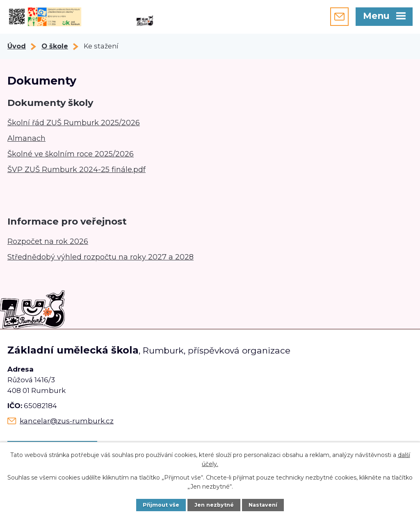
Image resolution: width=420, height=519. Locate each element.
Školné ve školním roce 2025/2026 (71, 154)
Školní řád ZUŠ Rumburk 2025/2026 (74, 123)
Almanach (26, 138)
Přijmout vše (161, 505)
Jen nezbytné (214, 505)
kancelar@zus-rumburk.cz (67, 421)
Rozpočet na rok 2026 (48, 241)
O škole (55, 46)
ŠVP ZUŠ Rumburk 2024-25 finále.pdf (76, 170)
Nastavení (263, 505)
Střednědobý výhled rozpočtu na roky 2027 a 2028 (100, 257)
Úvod (17, 46)
